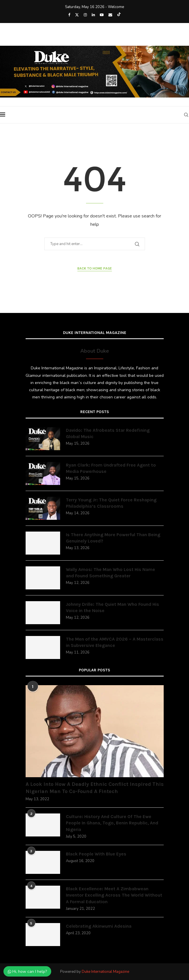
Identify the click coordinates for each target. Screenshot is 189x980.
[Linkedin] (93, 15)
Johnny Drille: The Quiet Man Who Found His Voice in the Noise (112, 607)
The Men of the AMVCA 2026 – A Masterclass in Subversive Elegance (115, 642)
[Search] (186, 115)
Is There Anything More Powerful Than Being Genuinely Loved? (113, 538)
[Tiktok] (119, 15)
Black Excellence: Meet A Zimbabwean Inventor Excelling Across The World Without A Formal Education (114, 895)
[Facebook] (69, 15)
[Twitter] (77, 15)
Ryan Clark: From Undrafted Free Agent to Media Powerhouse (111, 468)
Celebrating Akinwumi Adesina (99, 926)
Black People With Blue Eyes (96, 854)
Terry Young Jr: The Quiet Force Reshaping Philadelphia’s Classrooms (111, 503)
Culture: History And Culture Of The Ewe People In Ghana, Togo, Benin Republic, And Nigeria (112, 823)
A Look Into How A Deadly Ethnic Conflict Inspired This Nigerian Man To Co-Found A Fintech (95, 788)
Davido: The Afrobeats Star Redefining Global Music (108, 433)
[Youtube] (102, 15)
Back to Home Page (95, 268)
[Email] (110, 15)
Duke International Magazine (105, 972)
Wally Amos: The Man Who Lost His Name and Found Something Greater (110, 573)
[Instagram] (85, 15)
